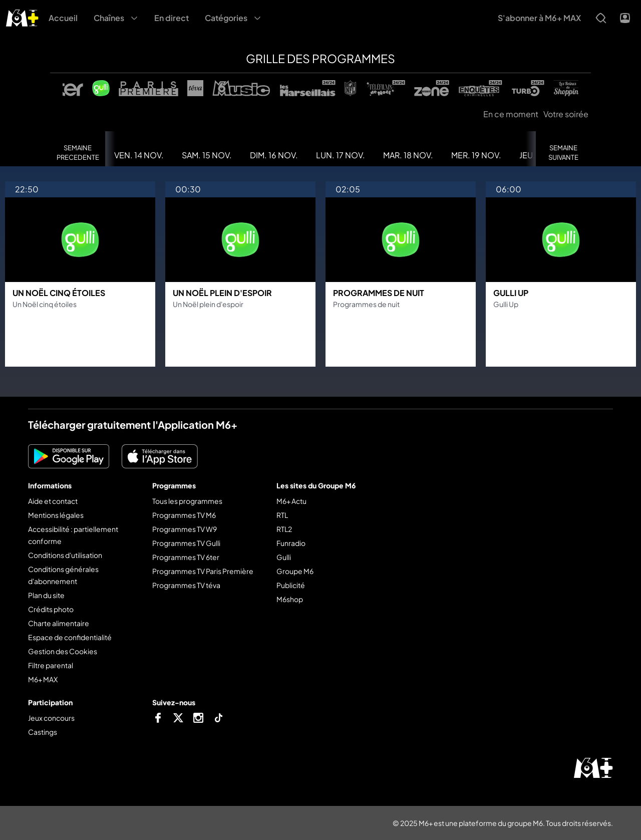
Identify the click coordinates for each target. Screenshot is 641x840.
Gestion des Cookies (63, 651)
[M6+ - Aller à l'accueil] (22, 17)
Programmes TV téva (186, 585)
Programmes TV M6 (184, 515)
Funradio (291, 543)
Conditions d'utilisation (65, 555)
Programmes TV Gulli (186, 543)
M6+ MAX (43, 679)
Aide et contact (53, 501)
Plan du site (46, 595)
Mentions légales (56, 515)
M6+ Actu (291, 501)
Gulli (284, 557)
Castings (43, 732)
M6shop (290, 599)
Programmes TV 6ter (186, 557)
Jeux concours (51, 718)
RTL (282, 515)
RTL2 (284, 529)
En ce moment (511, 114)
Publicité (291, 585)
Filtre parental (51, 665)
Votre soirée (566, 114)
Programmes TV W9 (185, 529)
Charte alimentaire (59, 623)
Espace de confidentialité (70, 637)
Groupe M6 (295, 571)
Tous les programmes (187, 501)
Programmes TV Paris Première (203, 571)
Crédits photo (51, 609)
